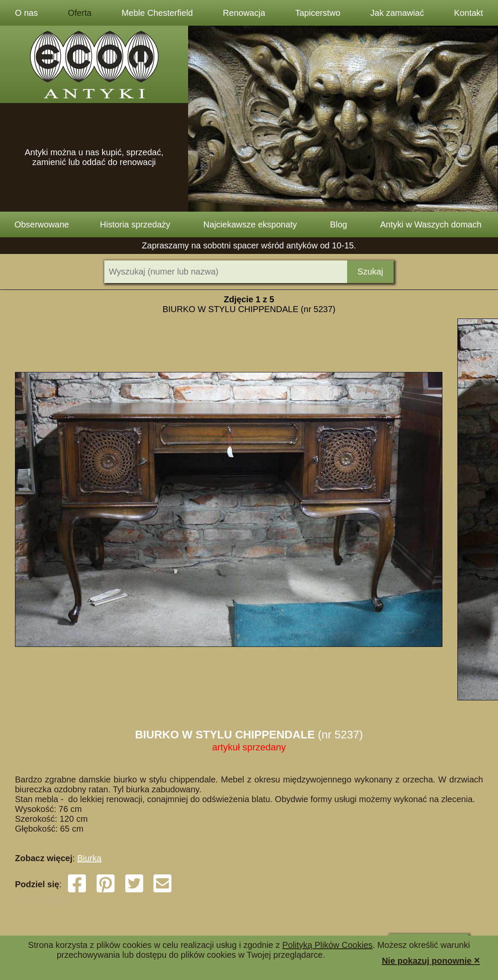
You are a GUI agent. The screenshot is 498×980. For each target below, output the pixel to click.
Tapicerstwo (318, 13)
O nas (26, 13)
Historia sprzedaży (135, 224)
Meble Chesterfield (157, 13)
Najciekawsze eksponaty (250, 224)
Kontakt (469, 13)
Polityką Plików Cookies (327, 945)
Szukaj (370, 272)
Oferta (80, 13)
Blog (339, 224)
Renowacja (244, 13)
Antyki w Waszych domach (431, 224)
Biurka (90, 858)
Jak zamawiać (397, 13)
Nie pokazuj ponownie (431, 960)
